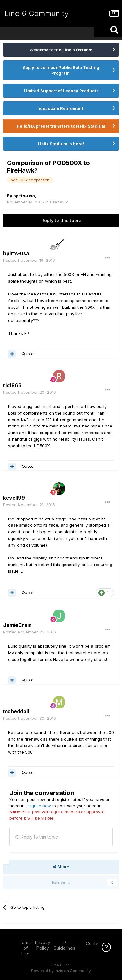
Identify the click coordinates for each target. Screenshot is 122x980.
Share (61, 867)
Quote (28, 354)
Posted (29, 260)
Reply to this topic (61, 220)
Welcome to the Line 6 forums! (61, 50)
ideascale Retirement (61, 108)
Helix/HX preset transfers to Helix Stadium (61, 126)
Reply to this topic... (38, 837)
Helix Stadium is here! (61, 144)
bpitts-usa (24, 196)
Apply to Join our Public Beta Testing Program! (61, 70)
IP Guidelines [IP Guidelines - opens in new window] (64, 945)
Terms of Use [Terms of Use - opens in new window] (25, 948)
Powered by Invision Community (61, 971)
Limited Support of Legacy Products (61, 91)
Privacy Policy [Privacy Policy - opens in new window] (43, 945)
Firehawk (59, 202)
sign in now (40, 806)
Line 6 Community (37, 13)
